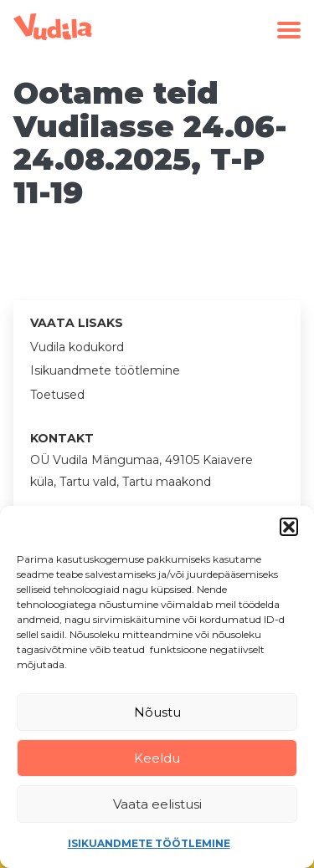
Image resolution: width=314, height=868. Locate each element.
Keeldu (157, 758)
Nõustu (157, 712)
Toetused (57, 395)
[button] (289, 527)
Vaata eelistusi (157, 804)
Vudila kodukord (77, 347)
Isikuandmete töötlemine (149, 843)
